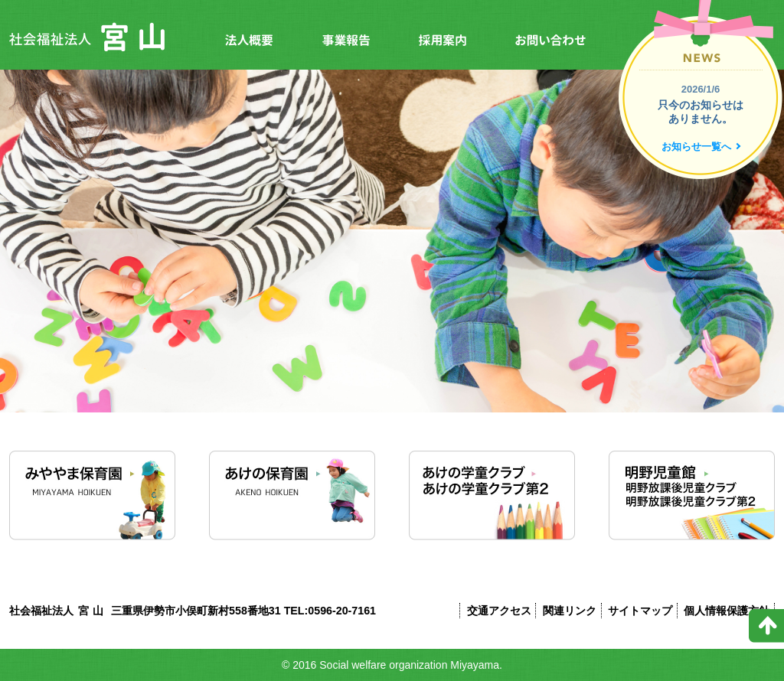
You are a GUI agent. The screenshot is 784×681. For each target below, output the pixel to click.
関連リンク (570, 611)
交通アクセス (499, 611)
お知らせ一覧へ (696, 147)
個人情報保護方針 (727, 611)
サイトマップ (640, 611)
